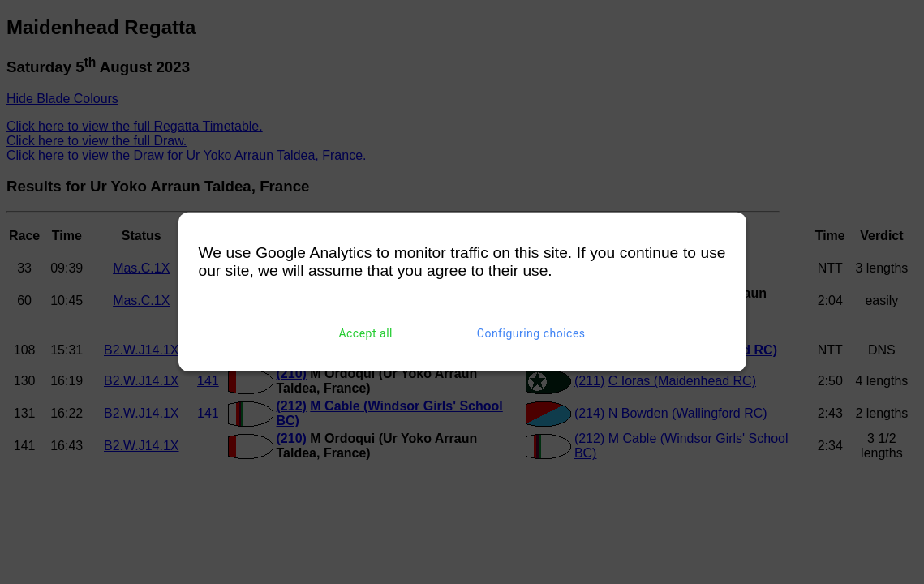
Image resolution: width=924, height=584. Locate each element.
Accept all (365, 333)
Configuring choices (531, 333)
